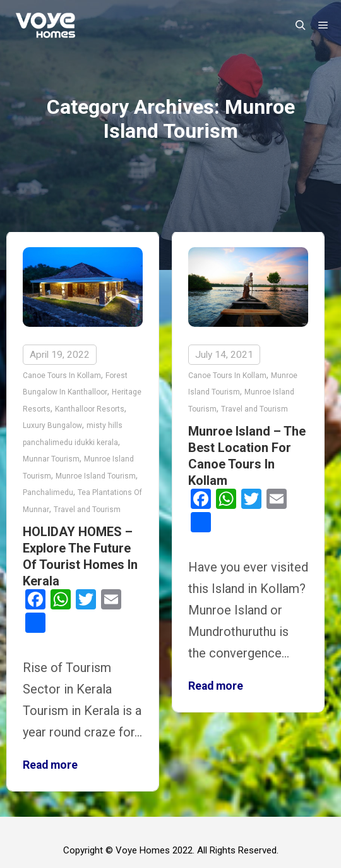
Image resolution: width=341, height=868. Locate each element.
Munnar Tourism (51, 459)
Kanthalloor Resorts (90, 409)
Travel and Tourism (87, 510)
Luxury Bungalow (52, 425)
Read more (50, 765)
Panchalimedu (48, 492)
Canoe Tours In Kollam (62, 376)
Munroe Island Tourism (96, 476)
